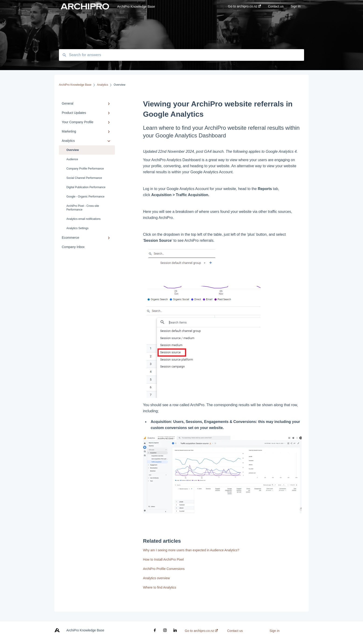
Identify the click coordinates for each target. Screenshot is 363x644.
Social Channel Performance (84, 178)
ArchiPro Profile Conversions (164, 569)
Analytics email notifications (84, 219)
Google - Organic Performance (85, 197)
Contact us (235, 631)
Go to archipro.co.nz (201, 631)
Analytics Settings (77, 228)
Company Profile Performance (85, 169)
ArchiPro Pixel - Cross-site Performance (83, 208)
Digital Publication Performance (86, 187)
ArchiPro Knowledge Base (136, 7)
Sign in (275, 631)
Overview (73, 150)
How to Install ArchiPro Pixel (163, 559)
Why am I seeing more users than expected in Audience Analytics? (191, 550)
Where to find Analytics (160, 587)
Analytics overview (156, 578)
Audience (72, 159)
